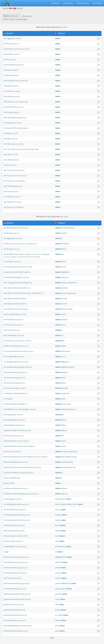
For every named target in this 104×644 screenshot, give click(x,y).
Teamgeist (12, 283)
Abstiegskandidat (14, 504)
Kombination (12, 441)
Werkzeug (23, 102)
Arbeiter (23, 176)
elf (25, 457)
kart (62, 436)
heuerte (18, 244)
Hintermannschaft (14, 631)
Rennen (27, 293)
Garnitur (10, 91)
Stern (28, 341)
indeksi (64, 409)
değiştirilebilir (61, 557)
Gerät (9, 102)
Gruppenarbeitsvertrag (16, 351)
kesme (64, 228)
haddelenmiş (65, 583)
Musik (25, 81)
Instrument (25, 49)
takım (63, 399)
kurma (63, 267)
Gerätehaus (12, 335)
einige (6, 552)
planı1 (72, 367)
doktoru (64, 488)
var (74, 467)
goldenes (8, 604)
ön (68, 589)
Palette (11, 309)
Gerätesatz (11, 107)
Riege (9, 133)
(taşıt (57, 589)
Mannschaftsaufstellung (16, 494)
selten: (23, 341)
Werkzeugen (23, 309)
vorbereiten (36, 293)
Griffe (6, 346)
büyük (58, 610)
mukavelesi (66, 351)
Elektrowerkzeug (14, 562)
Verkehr (17, 452)
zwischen (22, 257)
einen (19, 467)
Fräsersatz (11, 325)
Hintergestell (12, 626)
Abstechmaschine (14, 228)
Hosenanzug (12, 383)
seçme (58, 520)
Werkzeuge (23, 272)
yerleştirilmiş (60, 546)
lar (59, 238)
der (5, 44)
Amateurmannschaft (15, 515)
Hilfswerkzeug (13, 620)
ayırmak (67, 404)
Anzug (9, 44)
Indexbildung (9, 409)
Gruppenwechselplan (16, 367)
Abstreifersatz (13, 509)
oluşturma (71, 409)
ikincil (57, 525)
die (5, 49)
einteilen (22, 404)
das (5, 38)
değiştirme (65, 272)
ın (58, 467)
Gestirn (10, 341)
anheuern (8, 244)
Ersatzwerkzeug (14, 568)
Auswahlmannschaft (15, 520)
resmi (63, 356)
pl (21, 238)
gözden (66, 451)
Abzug (9, 233)
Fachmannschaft (13, 573)
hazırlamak (71, 293)
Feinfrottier (11, 319)
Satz (8, 144)
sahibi (60, 615)
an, (23, 244)
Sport (26, 128)
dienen (17, 462)
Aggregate (11, 238)
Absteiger (11, 499)
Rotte (9, 139)
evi (62, 335)
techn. (21, 144)
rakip (57, 599)
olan (75, 504)
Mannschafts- (9, 483)
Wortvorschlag (83, 3)
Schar (9, 154)
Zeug (9, 191)
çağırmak (66, 393)
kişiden (68, 457)
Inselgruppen (12, 420)
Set (8, 165)
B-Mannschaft (12, 525)
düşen (63, 499)
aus (35, 254)
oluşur (74, 457)
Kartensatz (11, 436)
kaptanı (64, 430)
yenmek (65, 288)
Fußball (44, 457)
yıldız (60, 341)
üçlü (57, 541)
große (6, 610)
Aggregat (11, 38)
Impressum (97, 3)
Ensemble (11, 81)
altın (57, 604)
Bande (9, 70)
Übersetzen (27, 16)
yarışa (64, 293)
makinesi (70, 228)
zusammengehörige (26, 149)
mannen (7, 451)
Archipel (10, 254)
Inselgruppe (46, 254)
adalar (60, 261)
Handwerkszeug (14, 372)
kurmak (64, 298)
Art (8, 59)
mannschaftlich (10, 478)
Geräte (9, 330)
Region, (28, 254)
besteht (37, 257)
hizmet (65, 462)
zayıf (57, 536)
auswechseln (9, 272)
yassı (57, 583)
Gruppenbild (12, 356)
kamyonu (65, 277)
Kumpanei (11, 123)
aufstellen (22, 298)
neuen (25, 467)
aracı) (62, 589)
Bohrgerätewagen (14, 277)
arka (57, 626)
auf (19, 293)
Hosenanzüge (12, 388)
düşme (63, 504)
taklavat (64, 309)
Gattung (10, 96)
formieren (22, 304)
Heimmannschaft (13, 615)
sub (17, 38)
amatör (58, 515)
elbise (63, 249)
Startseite (55, 3)
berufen (22, 393)
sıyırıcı (58, 509)
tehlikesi (70, 504)
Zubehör (10, 197)
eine (23, 254)
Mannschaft (11, 128)
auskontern (23, 288)
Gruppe (10, 112)
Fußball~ (30, 473)
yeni (64, 467)
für (10, 346)
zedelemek (72, 283)
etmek (70, 462)
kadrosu (64, 494)
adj (18, 478)
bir (59, 552)
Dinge (36, 149)
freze (63, 325)
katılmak (65, 244)
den (8, 257)
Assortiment (12, 65)
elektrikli (59, 562)
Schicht (9, 160)
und (5, 257)
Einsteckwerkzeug (14, 557)
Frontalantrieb (12, 589)
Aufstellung (11, 267)
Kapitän (7, 430)
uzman (58, 573)
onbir (63, 457)
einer (39, 254)
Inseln (31, 257)
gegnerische (9, 599)
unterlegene (12, 536)
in (4, 393)
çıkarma (64, 233)
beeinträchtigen (23, 283)
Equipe (9, 86)
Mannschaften (12, 404)
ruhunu (64, 283)
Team (9, 170)
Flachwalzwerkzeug (15, 583)
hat (26, 244)
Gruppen (9, 399)
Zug (8, 207)
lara (59, 404)
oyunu (63, 314)
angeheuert (31, 244)
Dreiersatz (11, 541)
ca (59, 478)
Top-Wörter (68, 3)
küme (57, 499)
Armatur (10, 49)
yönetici (58, 594)
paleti (70, 309)
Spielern (30, 457)
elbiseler (64, 388)
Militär (22, 181)
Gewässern (14, 257)
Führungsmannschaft (15, 594)
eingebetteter (9, 546)
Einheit (9, 75)
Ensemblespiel (13, 314)
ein (23, 293)
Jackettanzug (12, 425)
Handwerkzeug (13, 117)
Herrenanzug (12, 378)
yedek (58, 531)
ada (59, 254)
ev (56, 615)
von (16, 309)
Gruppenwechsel (14, 362)
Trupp (9, 176)
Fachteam (11, 578)
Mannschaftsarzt (14, 488)
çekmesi (64, 319)
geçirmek (74, 451)
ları (59, 451)
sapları (64, 346)
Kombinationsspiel (15, 446)
